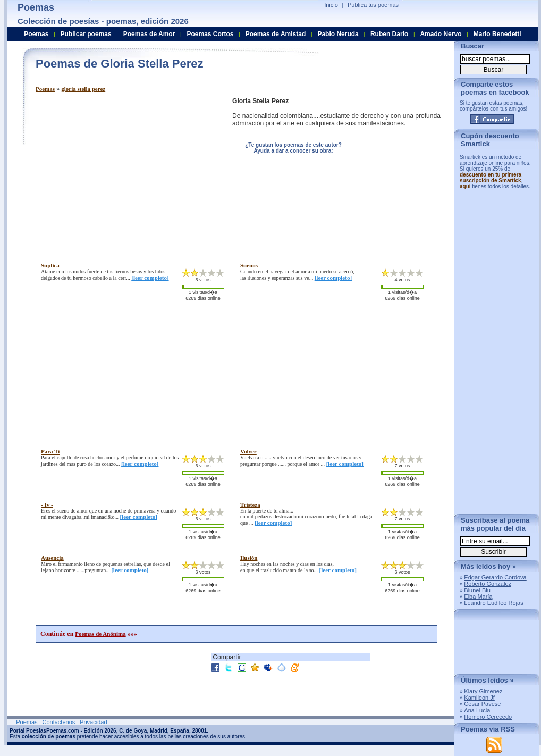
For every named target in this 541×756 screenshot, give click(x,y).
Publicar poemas (86, 34)
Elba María (478, 597)
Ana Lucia (477, 710)
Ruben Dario (389, 34)
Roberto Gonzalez (488, 584)
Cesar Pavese (482, 704)
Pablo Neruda (338, 34)
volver (248, 451)
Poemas (45, 89)
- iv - (47, 505)
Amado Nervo (441, 34)
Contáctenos (58, 722)
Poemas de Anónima (100, 634)
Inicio (331, 5)
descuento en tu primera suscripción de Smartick (491, 178)
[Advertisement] (125, 172)
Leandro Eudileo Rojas (493, 603)
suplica (50, 265)
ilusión (249, 558)
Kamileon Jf (479, 698)
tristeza (250, 505)
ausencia (52, 558)
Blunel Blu (477, 590)
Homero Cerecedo (488, 717)
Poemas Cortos (210, 34)
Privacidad (93, 722)
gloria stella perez (83, 89)
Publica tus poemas (373, 5)
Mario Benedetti (497, 34)
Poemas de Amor (149, 34)
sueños (249, 265)
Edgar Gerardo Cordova (495, 577)
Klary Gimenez (483, 691)
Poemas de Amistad (276, 34)
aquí (465, 186)
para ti (50, 451)
